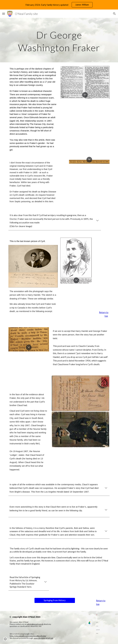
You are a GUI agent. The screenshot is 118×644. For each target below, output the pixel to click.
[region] (59, 5)
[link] (89, 623)
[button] (4, 14)
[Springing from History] (55, 600)
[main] (59, 40)
